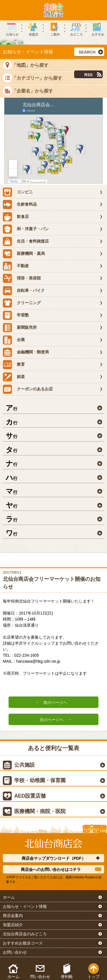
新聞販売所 (20, 328)
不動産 (16, 266)
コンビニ (18, 192)
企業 (14, 340)
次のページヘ (52, 720)
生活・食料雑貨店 (26, 241)
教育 (14, 365)
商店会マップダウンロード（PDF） (54, 858)
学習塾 (16, 315)
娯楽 (14, 377)
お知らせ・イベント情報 (25, 906)
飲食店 (16, 217)
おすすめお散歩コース (23, 943)
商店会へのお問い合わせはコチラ (51, 869)
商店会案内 (13, 916)
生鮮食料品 (20, 204)
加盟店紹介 (13, 925)
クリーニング (22, 303)
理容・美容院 (22, 278)
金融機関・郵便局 (26, 352)
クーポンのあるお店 (28, 389)
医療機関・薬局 (24, 254)
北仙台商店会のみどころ (25, 934)
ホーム (9, 897)
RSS (89, 75)
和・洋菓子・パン (26, 229)
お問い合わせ (15, 952)
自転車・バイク (24, 291)
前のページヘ (55, 703)
